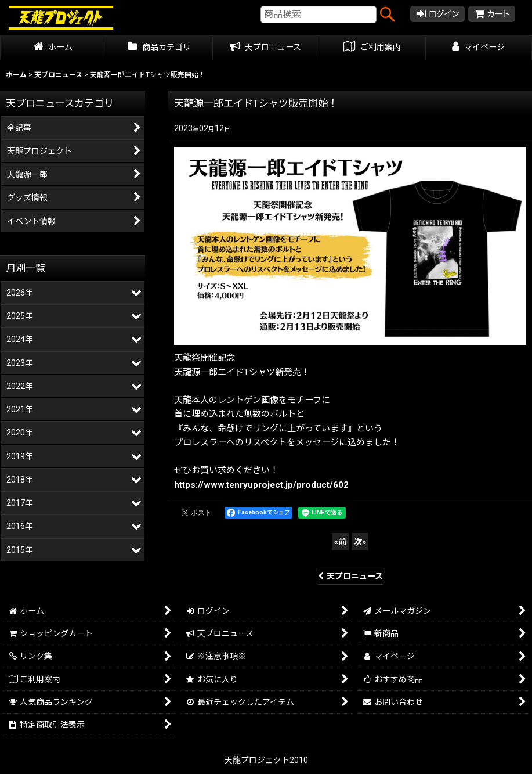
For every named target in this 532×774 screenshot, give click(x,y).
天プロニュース (350, 576)
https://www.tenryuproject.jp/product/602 (261, 485)
